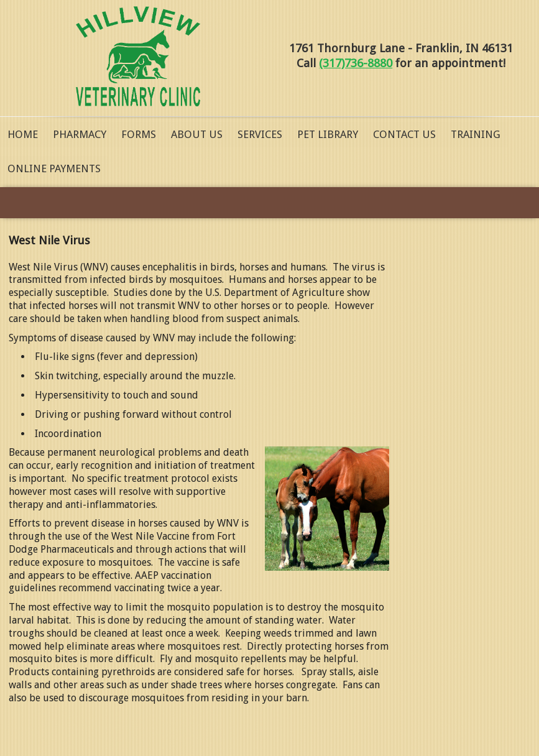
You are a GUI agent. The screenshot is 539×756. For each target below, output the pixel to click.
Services (260, 134)
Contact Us (404, 134)
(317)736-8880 (356, 63)
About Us (197, 134)
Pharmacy (80, 134)
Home (23, 134)
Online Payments (54, 168)
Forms (139, 134)
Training (476, 134)
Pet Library (328, 134)
